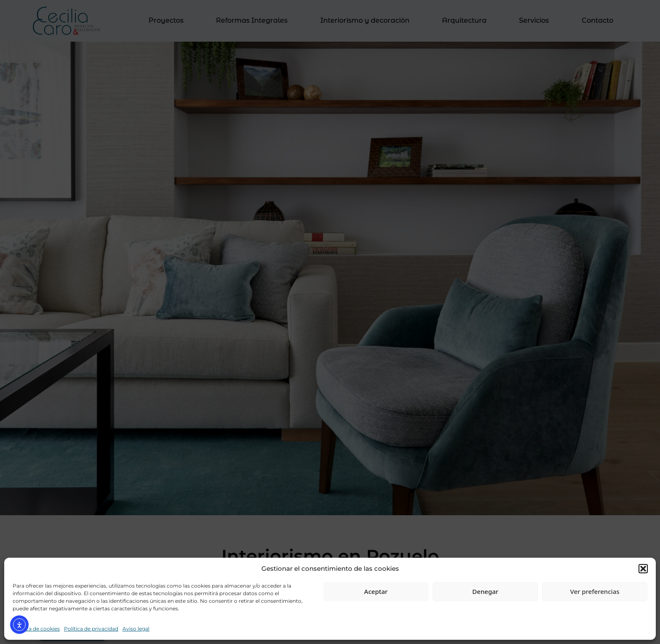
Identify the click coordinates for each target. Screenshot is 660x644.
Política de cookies (36, 629)
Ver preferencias (595, 591)
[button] (643, 569)
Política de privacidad (91, 629)
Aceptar (376, 591)
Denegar (485, 591)
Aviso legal (136, 629)
